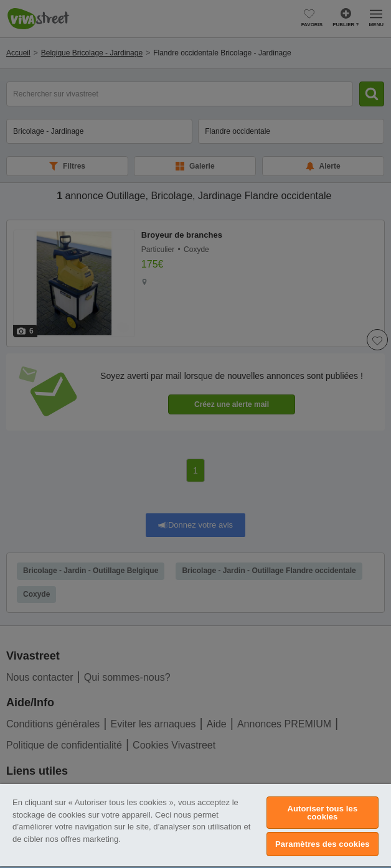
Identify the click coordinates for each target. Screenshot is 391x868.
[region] (195, 826)
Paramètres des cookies (323, 844)
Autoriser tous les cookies (322, 813)
